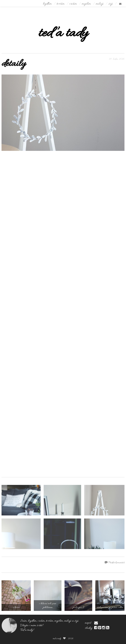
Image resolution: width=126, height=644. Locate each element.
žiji (111, 4)
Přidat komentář (115, 563)
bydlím (47, 4)
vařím (73, 4)
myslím (86, 4)
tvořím (61, 4)
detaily (14, 64)
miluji (100, 4)
